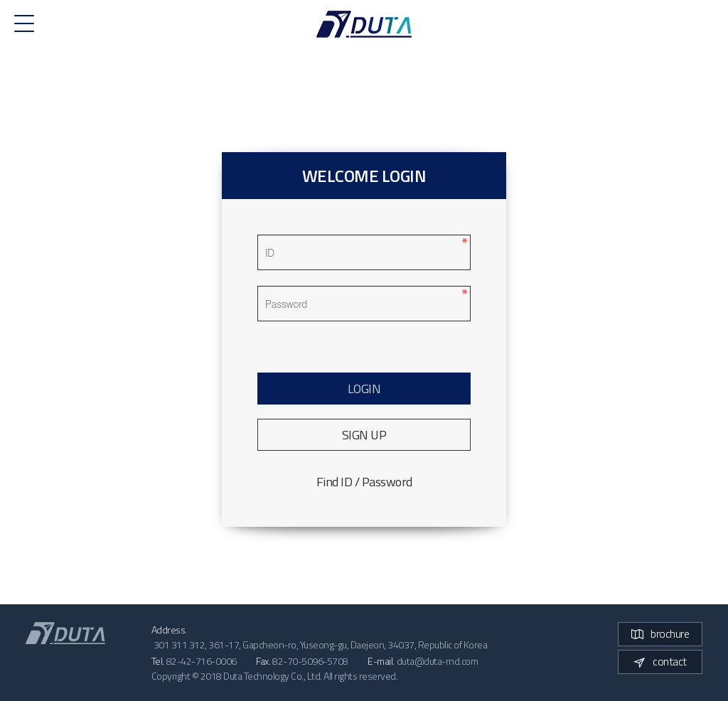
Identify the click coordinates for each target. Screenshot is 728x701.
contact (660, 661)
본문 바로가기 (0, 0)
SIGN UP (364, 435)
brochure (660, 633)
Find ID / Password (364, 482)
